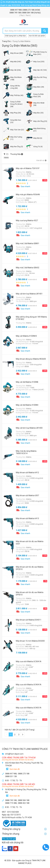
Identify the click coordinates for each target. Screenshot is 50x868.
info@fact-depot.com (14, 754)
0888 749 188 (15, 13)
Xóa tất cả (42, 161)
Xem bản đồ (15, 769)
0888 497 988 (16, 10)
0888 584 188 (28, 13)
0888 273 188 (29, 10)
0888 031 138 (11, 776)
